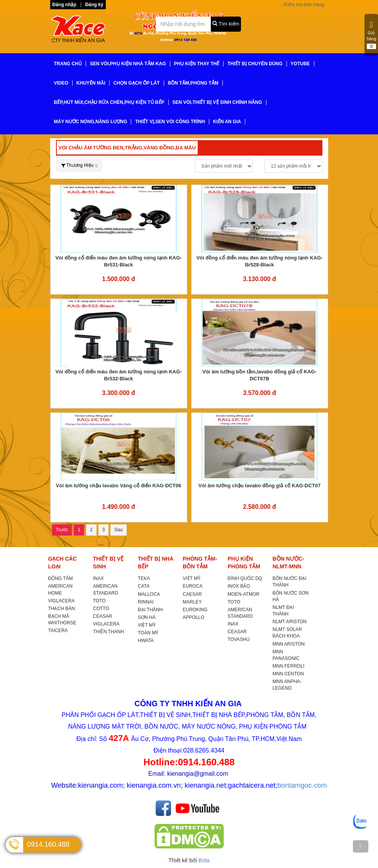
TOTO (99, 601)
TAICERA (58, 631)
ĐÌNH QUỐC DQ (245, 578)
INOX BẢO (239, 586)
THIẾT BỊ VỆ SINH (108, 563)
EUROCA (192, 586)
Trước (62, 530)
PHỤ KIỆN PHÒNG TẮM (244, 563)
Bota (204, 860)
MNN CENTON (288, 674)
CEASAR (103, 616)
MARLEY (192, 602)
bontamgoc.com (302, 785)
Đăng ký (94, 5)
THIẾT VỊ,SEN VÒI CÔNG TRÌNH (170, 122)
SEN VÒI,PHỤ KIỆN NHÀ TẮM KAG (128, 64)
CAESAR (192, 594)
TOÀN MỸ (148, 633)
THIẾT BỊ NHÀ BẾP (156, 563)
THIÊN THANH (108, 632)
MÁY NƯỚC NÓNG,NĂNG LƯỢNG (91, 122)
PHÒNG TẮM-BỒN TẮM (200, 563)
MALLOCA (149, 594)
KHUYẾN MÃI (91, 83)
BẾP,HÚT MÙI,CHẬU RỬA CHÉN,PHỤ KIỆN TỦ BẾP (109, 102)
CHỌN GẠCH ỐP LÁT (137, 83)
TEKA (144, 578)
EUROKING (195, 610)
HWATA (146, 641)
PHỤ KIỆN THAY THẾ (197, 64)
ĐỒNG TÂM (61, 578)
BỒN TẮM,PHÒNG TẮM (193, 83)
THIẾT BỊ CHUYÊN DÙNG (255, 64)
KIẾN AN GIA (227, 122)
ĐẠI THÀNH (150, 610)
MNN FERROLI (289, 666)
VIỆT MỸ (147, 625)
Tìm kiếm (226, 24)
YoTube (300, 64)
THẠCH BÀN (62, 609)
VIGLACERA (62, 601)
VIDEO (61, 83)
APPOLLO (193, 617)
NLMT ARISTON (290, 622)
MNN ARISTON (289, 644)
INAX (98, 578)
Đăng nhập (64, 5)
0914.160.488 (48, 844)
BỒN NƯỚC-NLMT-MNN (288, 563)
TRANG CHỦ (68, 64)
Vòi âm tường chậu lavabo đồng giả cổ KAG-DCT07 (259, 486)
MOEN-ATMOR (244, 594)
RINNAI (146, 602)
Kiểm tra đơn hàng (302, 5)
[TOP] (361, 846)
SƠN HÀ (147, 617)
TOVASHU (239, 639)
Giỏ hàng (371, 35)
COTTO (101, 609)
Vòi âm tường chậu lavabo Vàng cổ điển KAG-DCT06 (119, 486)
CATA (144, 586)
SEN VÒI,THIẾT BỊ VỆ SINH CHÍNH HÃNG (217, 102)
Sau (118, 530)
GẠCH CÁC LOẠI (63, 563)
